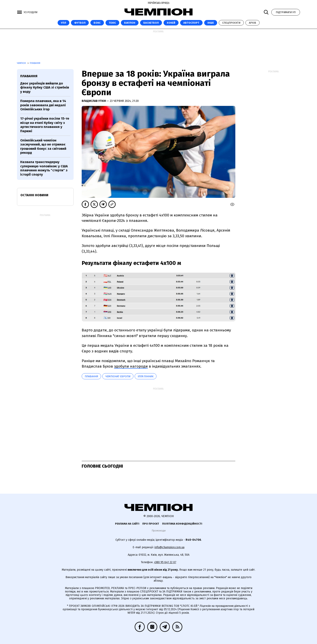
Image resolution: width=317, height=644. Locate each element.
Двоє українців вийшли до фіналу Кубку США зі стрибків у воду (45, 87)
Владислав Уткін (94, 101)
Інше (211, 23)
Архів (253, 23)
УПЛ (63, 23)
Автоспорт (191, 23)
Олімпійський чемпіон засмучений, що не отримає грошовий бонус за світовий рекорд (43, 147)
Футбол (80, 23)
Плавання (35, 63)
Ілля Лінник (146, 376)
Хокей (171, 23)
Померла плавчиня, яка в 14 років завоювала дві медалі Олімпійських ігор (43, 105)
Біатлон (130, 23)
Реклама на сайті (127, 524)
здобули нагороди (131, 366)
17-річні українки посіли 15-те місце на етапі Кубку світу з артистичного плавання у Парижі (45, 125)
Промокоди (159, 531)
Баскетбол (151, 23)
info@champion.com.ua (169, 547)
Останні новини (34, 195)
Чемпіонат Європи (118, 376)
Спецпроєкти (231, 23)
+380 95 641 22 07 (165, 562)
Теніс (112, 23)
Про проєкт (151, 524)
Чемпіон (22, 63)
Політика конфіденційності (182, 524)
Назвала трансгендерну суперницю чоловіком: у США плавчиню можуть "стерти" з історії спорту (44, 168)
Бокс (97, 23)
